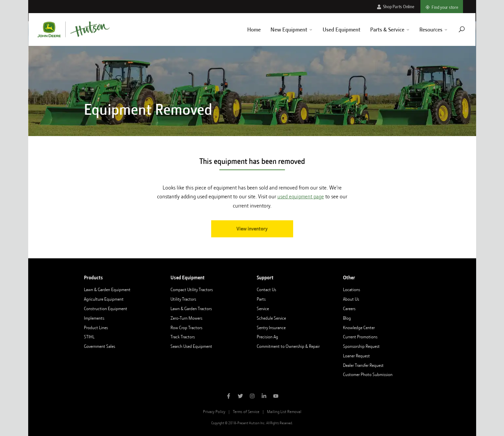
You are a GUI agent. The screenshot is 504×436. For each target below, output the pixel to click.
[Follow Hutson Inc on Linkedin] (264, 397)
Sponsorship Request (361, 346)
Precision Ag (267, 337)
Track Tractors (183, 337)
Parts (261, 299)
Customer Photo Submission (368, 374)
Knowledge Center (359, 327)
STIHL (89, 337)
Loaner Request (356, 356)
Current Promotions (360, 337)
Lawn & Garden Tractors (191, 308)
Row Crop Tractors (186, 327)
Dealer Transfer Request (363, 365)
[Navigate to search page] (454, 29)
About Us (351, 299)
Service (263, 308)
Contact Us (266, 289)
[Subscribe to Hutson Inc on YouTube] (276, 397)
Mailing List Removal (284, 412)
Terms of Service (246, 412)
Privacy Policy (214, 412)
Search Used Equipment (191, 346)
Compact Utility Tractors (192, 289)
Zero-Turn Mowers (186, 318)
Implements (94, 318)
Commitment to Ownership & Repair (288, 346)
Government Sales (100, 346)
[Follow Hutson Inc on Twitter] (240, 397)
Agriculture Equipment (104, 299)
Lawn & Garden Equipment (107, 289)
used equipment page (301, 197)
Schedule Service (271, 318)
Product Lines (96, 327)
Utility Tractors (183, 299)
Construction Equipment (106, 308)
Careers (349, 308)
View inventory (252, 229)
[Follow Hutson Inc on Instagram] (252, 397)
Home (246, 30)
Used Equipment (334, 30)
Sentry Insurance (271, 327)
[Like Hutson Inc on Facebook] (229, 397)
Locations (352, 289)
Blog (347, 318)
